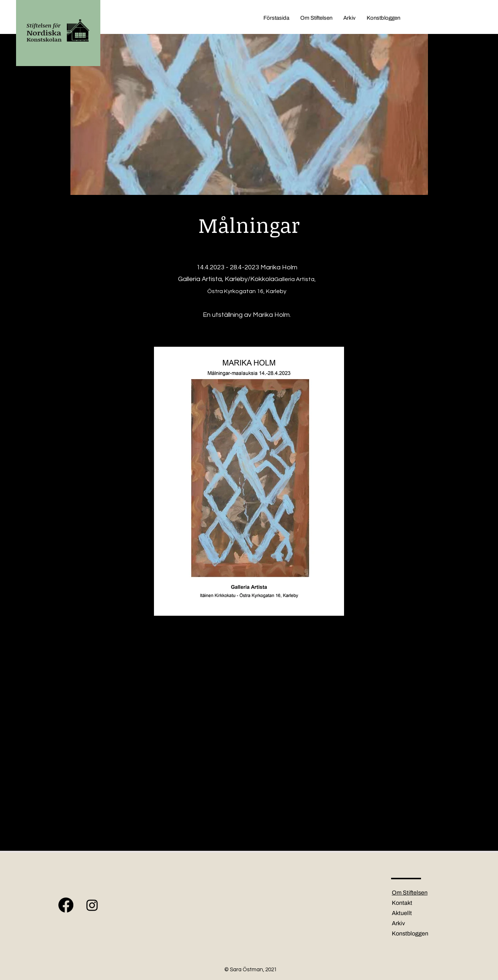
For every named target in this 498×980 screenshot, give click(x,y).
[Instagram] (92, 905)
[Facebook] (66, 905)
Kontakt (402, 903)
